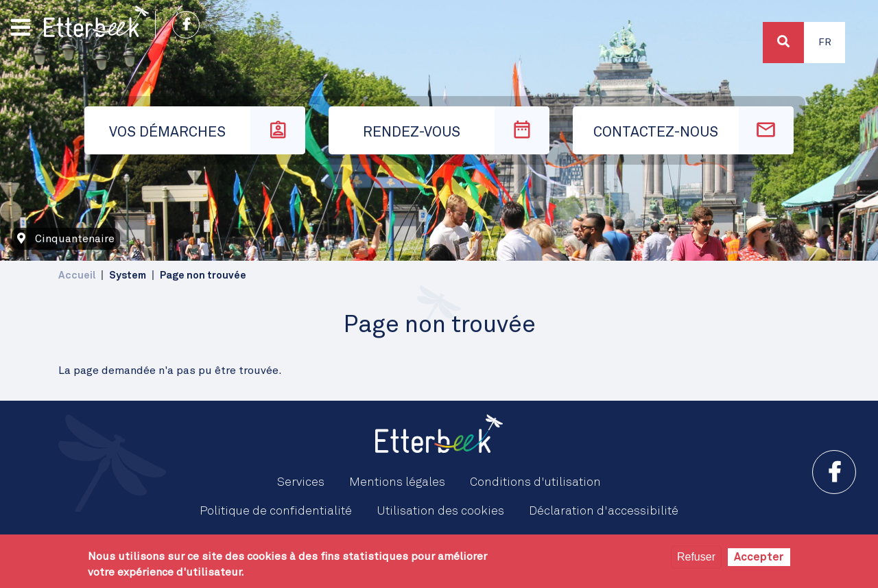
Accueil (77, 275)
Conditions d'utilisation (535, 482)
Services (301, 482)
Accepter (759, 557)
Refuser (696, 557)
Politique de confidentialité (276, 511)
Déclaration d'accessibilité (604, 511)
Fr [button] (825, 43)
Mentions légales (397, 482)
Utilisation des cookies (440, 511)
